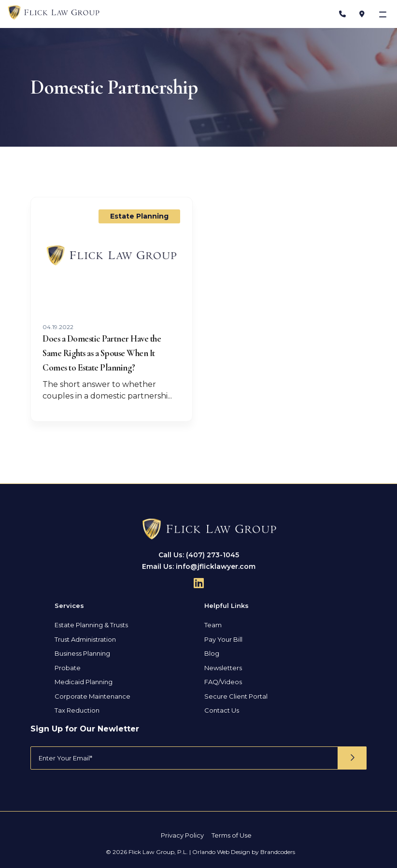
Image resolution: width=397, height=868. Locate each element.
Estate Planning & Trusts (91, 625)
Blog (212, 653)
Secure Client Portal (236, 696)
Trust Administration (85, 639)
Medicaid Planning (84, 682)
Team (213, 625)
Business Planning (82, 653)
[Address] (362, 14)
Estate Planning (139, 216)
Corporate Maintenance (92, 696)
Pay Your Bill (223, 639)
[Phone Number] (342, 14)
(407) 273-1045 (213, 555)
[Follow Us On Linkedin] (199, 583)
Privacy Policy (182, 835)
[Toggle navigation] (384, 14)
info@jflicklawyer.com (216, 566)
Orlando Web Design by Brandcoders (244, 852)
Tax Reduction (77, 710)
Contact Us (222, 710)
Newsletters (223, 668)
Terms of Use (232, 835)
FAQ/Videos (223, 682)
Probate (68, 668)
